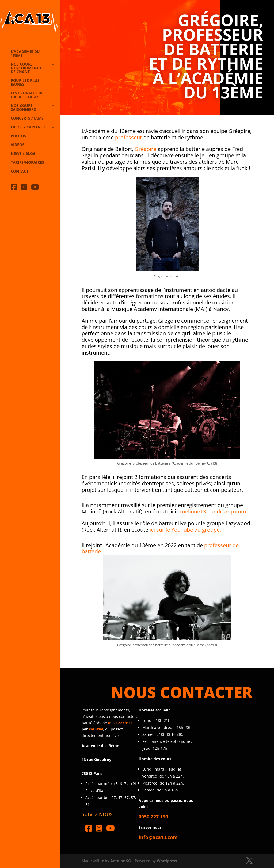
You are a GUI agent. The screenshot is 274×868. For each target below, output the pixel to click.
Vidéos (18, 145)
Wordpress (167, 861)
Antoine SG (121, 861)
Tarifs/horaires (27, 163)
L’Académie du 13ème (25, 54)
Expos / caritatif (28, 127)
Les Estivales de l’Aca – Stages (27, 95)
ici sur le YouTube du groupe (185, 530)
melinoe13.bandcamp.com (213, 511)
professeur (129, 137)
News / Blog (23, 154)
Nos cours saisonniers (23, 108)
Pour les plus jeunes (25, 83)
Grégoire (145, 149)
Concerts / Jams (27, 119)
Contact (20, 172)
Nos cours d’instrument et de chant (27, 68)
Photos (18, 136)
